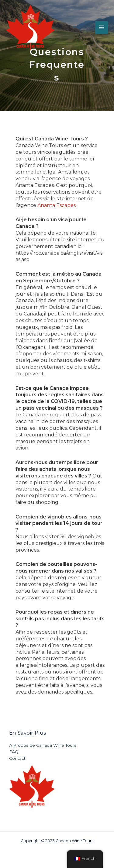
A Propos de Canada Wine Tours (43, 745)
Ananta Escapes (57, 205)
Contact (17, 758)
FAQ (14, 752)
